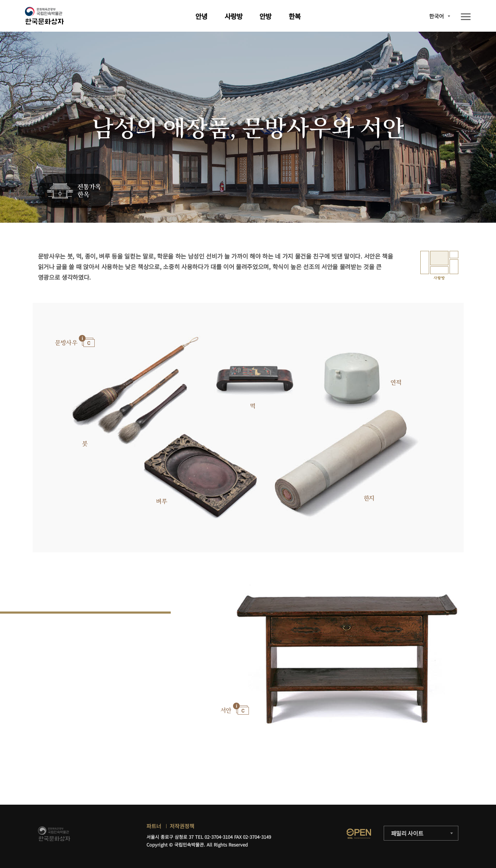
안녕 (201, 16)
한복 (295, 16)
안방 (265, 16)
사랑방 (234, 16)
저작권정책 (182, 826)
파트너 (154, 826)
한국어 (437, 16)
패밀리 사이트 (407, 833)
